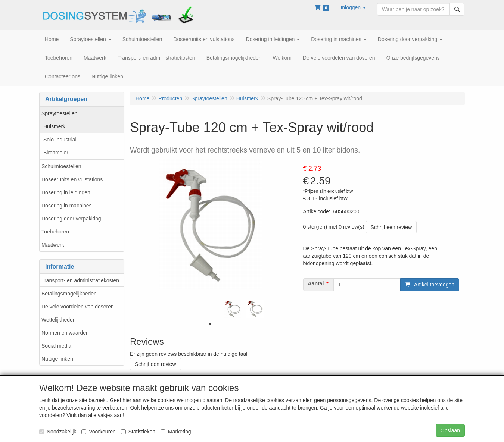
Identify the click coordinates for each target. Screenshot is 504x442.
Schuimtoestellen (61, 166)
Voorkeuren (99, 432)
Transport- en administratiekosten (80, 280)
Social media (56, 346)
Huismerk (54, 126)
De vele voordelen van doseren (78, 307)
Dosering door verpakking (71, 219)
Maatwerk (53, 245)
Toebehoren (55, 232)
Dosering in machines (67, 206)
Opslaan (450, 430)
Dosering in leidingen (66, 192)
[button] (353, 7)
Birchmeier (56, 153)
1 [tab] (210, 324)
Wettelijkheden (59, 320)
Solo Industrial (60, 140)
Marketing (176, 432)
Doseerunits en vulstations (72, 179)
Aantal (316, 283)
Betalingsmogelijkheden (69, 294)
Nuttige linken (57, 359)
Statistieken (138, 432)
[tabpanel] (233, 309)
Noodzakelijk (58, 432)
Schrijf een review (391, 227)
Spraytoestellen (60, 113)
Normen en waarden (65, 333)
